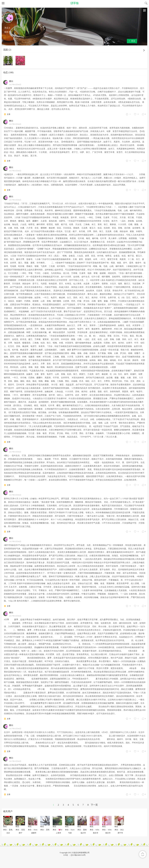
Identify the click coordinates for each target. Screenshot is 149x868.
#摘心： (7, 456)
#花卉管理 (95, 280)
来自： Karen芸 (71, 830)
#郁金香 (133, 668)
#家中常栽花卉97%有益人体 (17, 545)
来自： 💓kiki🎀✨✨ (61, 830)
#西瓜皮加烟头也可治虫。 (130, 102)
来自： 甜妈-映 (83, 830)
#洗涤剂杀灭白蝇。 (89, 92)
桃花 (5, 827)
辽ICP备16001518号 (78, 855)
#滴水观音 (133, 651)
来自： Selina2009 (97, 830)
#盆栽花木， (10, 174)
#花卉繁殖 (123, 207)
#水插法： (11, 128)
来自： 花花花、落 (23, 830)
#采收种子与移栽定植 (65, 263)
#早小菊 (41, 689)
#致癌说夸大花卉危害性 (82, 563)
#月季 (7, 620)
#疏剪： (98, 463)
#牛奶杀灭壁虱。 (101, 95)
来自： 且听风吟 (47, 830)
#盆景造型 (98, 426)
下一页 (94, 805)
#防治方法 (46, 743)
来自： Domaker (34, 830)
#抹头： (41, 459)
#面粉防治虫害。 (135, 99)
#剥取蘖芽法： (70, 142)
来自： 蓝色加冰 (10, 830)
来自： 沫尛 (119, 830)
